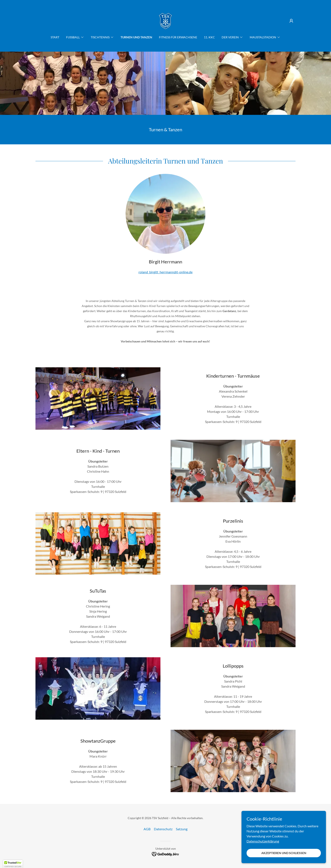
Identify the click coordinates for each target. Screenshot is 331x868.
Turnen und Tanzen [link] (136, 37)
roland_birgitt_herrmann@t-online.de (165, 272)
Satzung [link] (182, 829)
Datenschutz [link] (163, 829)
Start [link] (55, 37)
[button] (291, 21)
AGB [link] (147, 829)
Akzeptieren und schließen (284, 853)
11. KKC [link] (209, 37)
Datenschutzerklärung (263, 841)
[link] (165, 20)
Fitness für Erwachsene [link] (178, 37)
